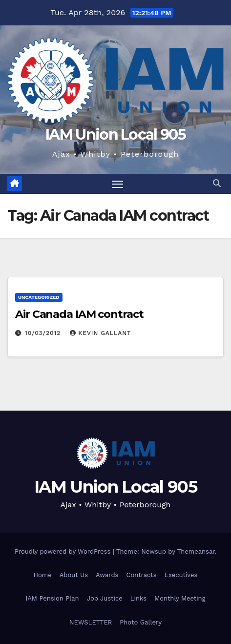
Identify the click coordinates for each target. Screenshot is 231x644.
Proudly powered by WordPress (64, 551)
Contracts (141, 575)
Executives (181, 575)
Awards (107, 575)
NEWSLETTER (91, 622)
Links (138, 598)
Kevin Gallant (100, 333)
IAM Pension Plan (52, 598)
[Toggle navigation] (118, 184)
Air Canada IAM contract (79, 314)
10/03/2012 (44, 333)
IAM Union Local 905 (115, 135)
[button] (217, 183)
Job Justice (105, 598)
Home (43, 575)
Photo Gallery (141, 622)
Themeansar (196, 551)
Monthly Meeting (180, 598)
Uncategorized (39, 297)
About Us (74, 575)
